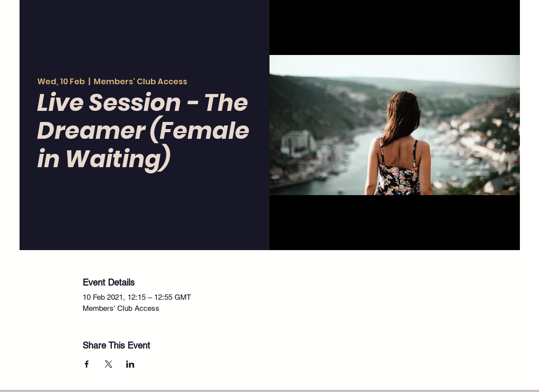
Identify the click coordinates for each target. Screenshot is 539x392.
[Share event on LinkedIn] (130, 364)
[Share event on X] (109, 364)
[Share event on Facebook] (87, 364)
